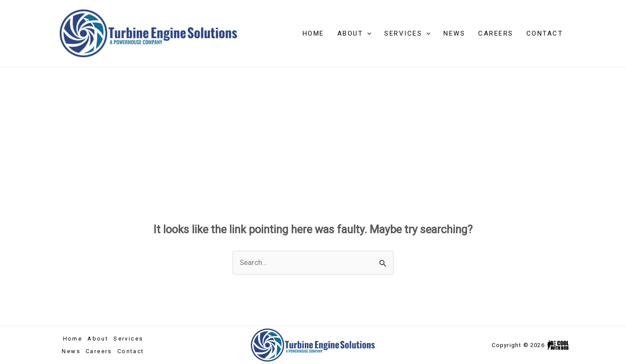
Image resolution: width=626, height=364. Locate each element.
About (355, 33)
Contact (545, 33)
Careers (496, 33)
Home (313, 33)
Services (407, 33)
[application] (367, 33)
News (454, 33)
